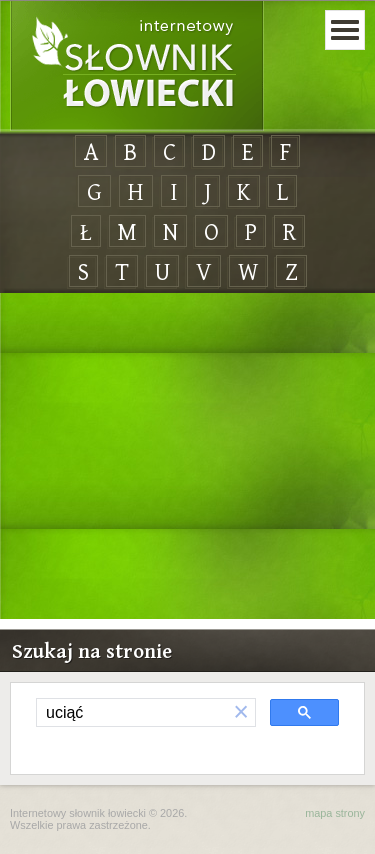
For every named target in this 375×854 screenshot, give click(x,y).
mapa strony (335, 813)
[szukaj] (132, 713)
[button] (241, 712)
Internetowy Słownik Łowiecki (137, 66)
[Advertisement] (187, 457)
